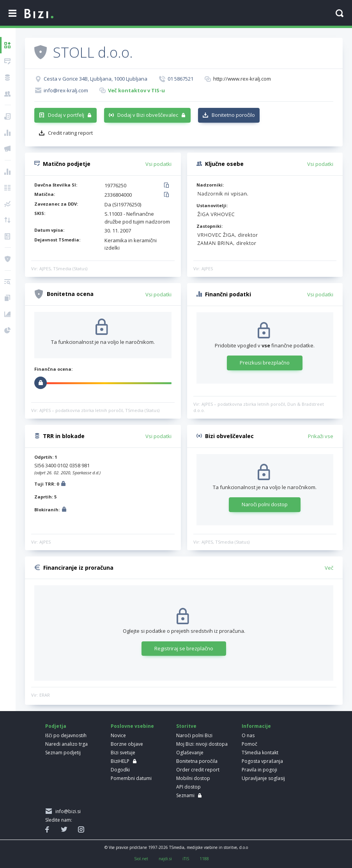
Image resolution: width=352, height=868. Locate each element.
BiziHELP (120, 761)
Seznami (185, 795)
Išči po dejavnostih (66, 735)
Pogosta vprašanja (262, 761)
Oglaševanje (190, 753)
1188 (204, 859)
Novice (118, 735)
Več (329, 568)
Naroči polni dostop (265, 504)
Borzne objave (127, 744)
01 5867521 (180, 79)
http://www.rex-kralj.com (242, 79)
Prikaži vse (321, 436)
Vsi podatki (158, 164)
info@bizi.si (67, 811)
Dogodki (120, 770)
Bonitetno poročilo (233, 115)
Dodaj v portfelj (66, 115)
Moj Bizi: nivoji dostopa (202, 744)
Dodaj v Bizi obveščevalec (148, 115)
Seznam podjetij (63, 753)
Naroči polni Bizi (194, 735)
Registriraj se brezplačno (184, 648)
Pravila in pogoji (259, 770)
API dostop (188, 787)
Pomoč (249, 744)
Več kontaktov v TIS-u (136, 90)
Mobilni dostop (193, 778)
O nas (248, 735)
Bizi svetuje (123, 753)
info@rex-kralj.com (66, 90)
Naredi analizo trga (66, 744)
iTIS (186, 859)
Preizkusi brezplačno (265, 363)
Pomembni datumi (131, 778)
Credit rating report (70, 133)
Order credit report (198, 770)
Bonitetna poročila (197, 761)
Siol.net (141, 859)
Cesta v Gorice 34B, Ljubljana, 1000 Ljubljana (96, 79)
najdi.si (165, 859)
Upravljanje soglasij (263, 778)
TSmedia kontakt (260, 753)
